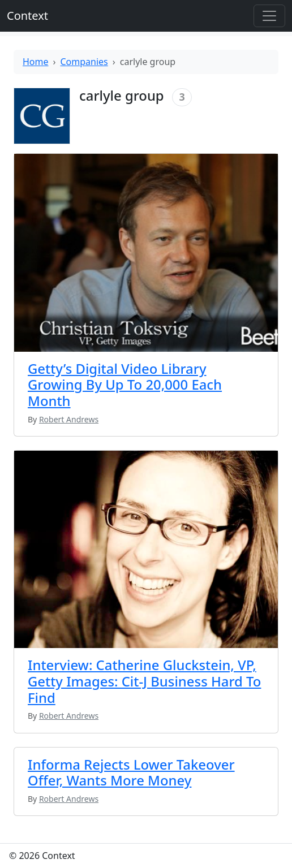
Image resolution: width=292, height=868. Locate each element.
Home (36, 62)
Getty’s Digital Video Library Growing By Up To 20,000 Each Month (125, 385)
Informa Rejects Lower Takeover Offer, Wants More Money (131, 772)
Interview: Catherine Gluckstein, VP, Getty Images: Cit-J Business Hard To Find (144, 681)
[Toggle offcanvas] (269, 16)
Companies (84, 62)
